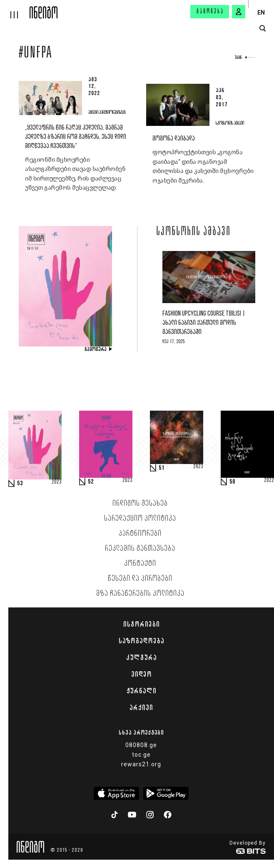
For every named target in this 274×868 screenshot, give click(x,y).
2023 (57, 482)
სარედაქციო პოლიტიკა (140, 519)
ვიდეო (141, 674)
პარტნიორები (140, 534)
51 (162, 468)
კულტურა (141, 657)
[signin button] (239, 12)
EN (261, 13)
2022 (269, 481)
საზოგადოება (141, 641)
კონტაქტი (140, 564)
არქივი (141, 707)
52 (91, 482)
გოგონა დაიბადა (174, 139)
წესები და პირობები (140, 579)
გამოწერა (210, 12)
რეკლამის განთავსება (140, 549)
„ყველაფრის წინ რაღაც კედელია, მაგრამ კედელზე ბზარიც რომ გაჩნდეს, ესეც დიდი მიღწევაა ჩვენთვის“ (76, 137)
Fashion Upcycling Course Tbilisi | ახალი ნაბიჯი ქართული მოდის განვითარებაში (204, 323)
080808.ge (141, 745)
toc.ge (141, 755)
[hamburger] (15, 9)
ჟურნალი (141, 691)
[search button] (263, 29)
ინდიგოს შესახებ (140, 504)
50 (232, 482)
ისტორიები (141, 624)
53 (20, 484)
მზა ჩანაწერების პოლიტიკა (140, 594)
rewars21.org (141, 764)
